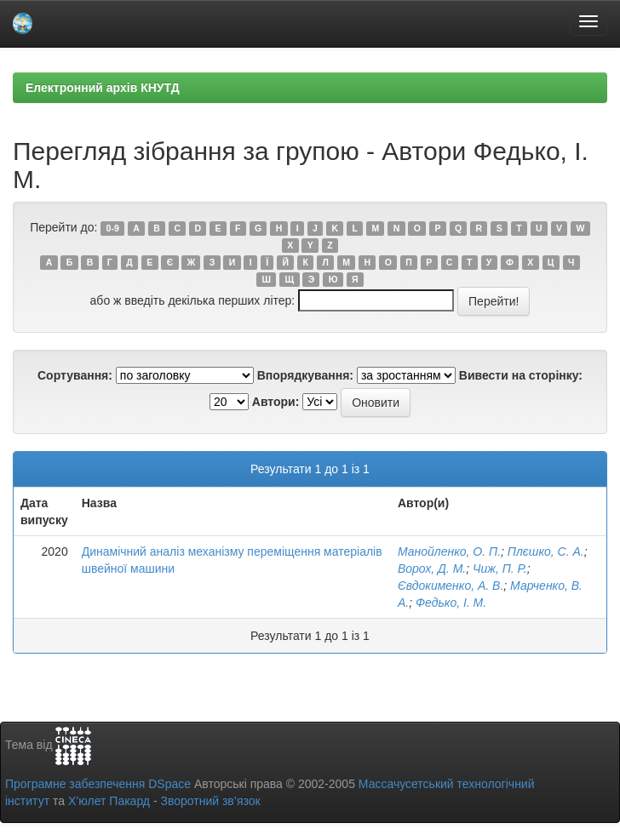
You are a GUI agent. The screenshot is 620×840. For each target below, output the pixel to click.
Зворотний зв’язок (210, 801)
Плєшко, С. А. (546, 551)
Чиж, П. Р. (500, 569)
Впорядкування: (305, 375)
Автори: (276, 402)
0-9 (113, 228)
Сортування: (75, 375)
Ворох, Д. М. (432, 569)
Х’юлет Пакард (109, 801)
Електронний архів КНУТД (103, 88)
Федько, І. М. (451, 603)
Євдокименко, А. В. (451, 586)
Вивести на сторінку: (521, 375)
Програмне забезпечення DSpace (98, 784)
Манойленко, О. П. (449, 551)
